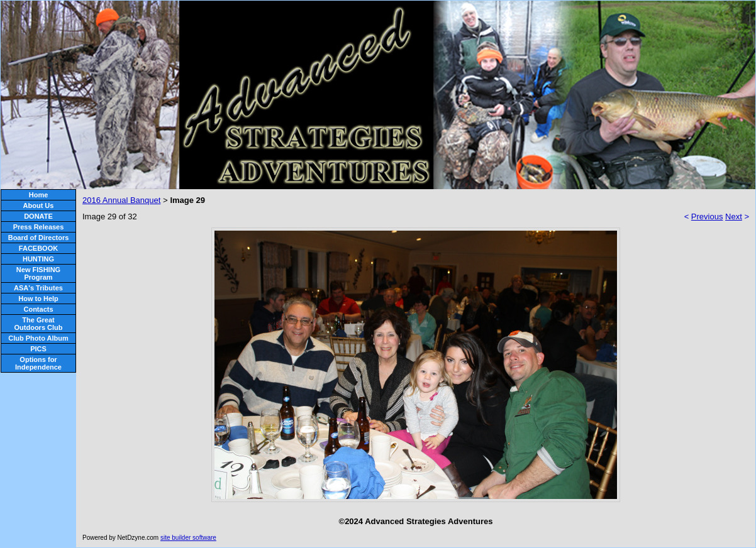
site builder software (188, 538)
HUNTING (38, 259)
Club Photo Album (38, 338)
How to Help (38, 299)
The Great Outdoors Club (39, 324)
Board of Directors (39, 238)
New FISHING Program (38, 273)
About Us (39, 205)
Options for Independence (38, 363)
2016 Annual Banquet (121, 200)
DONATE (38, 216)
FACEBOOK (38, 248)
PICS (38, 349)
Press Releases (39, 227)
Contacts (38, 309)
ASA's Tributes (38, 288)
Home (39, 195)
